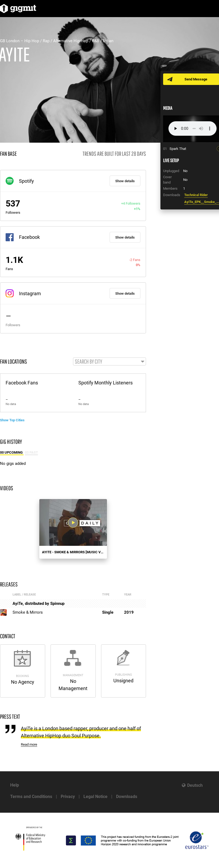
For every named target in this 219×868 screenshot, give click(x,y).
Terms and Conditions (31, 797)
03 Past (31, 452)
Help (15, 785)
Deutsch (195, 785)
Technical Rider (196, 195)
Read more (29, 744)
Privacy (68, 797)
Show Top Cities (12, 420)
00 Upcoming (12, 452)
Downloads (127, 797)
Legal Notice (95, 797)
